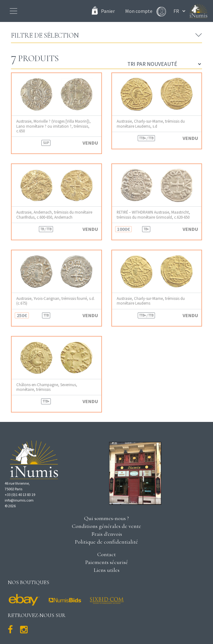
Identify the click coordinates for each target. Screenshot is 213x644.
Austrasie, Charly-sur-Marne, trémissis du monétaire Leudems (151, 301)
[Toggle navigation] (13, 11)
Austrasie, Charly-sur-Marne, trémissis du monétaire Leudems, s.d (151, 124)
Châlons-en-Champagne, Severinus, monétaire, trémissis (47, 387)
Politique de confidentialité (106, 542)
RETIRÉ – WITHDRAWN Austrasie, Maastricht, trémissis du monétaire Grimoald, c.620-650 (153, 215)
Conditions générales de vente (106, 526)
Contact (106, 554)
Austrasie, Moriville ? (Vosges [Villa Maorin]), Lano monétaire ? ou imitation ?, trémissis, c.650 (53, 126)
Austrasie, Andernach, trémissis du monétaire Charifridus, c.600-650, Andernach (54, 215)
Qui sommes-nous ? (106, 518)
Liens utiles (107, 570)
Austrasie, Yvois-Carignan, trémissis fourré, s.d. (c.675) (56, 301)
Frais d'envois (107, 534)
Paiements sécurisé (107, 562)
